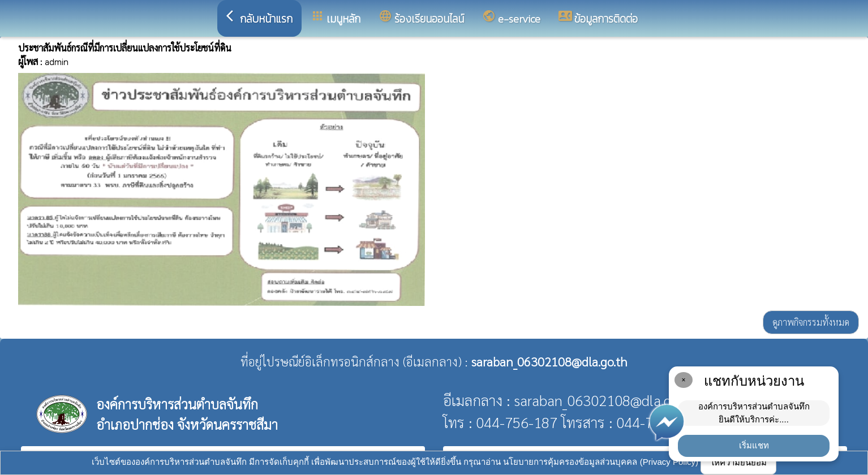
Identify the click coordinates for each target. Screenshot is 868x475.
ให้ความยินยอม (738, 462)
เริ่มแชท (754, 445)
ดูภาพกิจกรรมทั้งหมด (811, 322)
